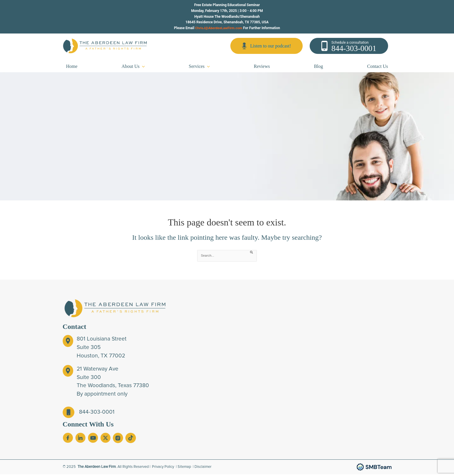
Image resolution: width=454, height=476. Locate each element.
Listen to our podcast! (267, 47)
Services (199, 68)
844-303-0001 (354, 49)
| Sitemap (184, 468)
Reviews (262, 68)
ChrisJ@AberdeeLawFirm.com (219, 28)
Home (72, 68)
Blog (319, 68)
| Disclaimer (202, 468)
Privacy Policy (163, 468)
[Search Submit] (252, 254)
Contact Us (378, 68)
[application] (142, 68)
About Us (133, 68)
